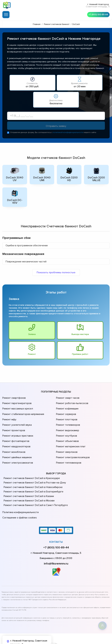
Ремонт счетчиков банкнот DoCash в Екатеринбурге (32, 479)
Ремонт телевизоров (68, 420)
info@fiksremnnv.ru (56, 549)
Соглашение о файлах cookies (19, 503)
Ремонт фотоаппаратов (15, 433)
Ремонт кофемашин (67, 406)
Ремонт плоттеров (66, 415)
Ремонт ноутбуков (66, 428)
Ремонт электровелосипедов (72, 446)
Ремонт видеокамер (67, 424)
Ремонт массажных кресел (17, 406)
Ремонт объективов (67, 433)
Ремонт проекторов (13, 424)
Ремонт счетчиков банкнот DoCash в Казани (28, 483)
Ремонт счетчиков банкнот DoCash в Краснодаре (31, 465)
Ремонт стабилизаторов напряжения (23, 411)
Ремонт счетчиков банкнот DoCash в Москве (28, 488)
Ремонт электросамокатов (17, 451)
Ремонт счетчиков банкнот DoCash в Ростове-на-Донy (34, 470)
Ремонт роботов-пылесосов (72, 402)
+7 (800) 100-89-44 (98, 14)
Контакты (56, 527)
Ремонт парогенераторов (17, 402)
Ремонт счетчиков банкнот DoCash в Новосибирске (32, 474)
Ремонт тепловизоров (68, 451)
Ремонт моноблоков (13, 442)
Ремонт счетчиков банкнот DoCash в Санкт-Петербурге (34, 492)
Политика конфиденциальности (20, 499)
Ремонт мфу (9, 415)
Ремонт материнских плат (70, 437)
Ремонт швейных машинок (17, 446)
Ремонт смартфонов (14, 398)
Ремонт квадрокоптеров (16, 437)
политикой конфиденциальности (68, 133)
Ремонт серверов (66, 411)
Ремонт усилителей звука (16, 420)
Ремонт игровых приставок (17, 428)
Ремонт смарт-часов (67, 398)
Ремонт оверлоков (66, 442)
